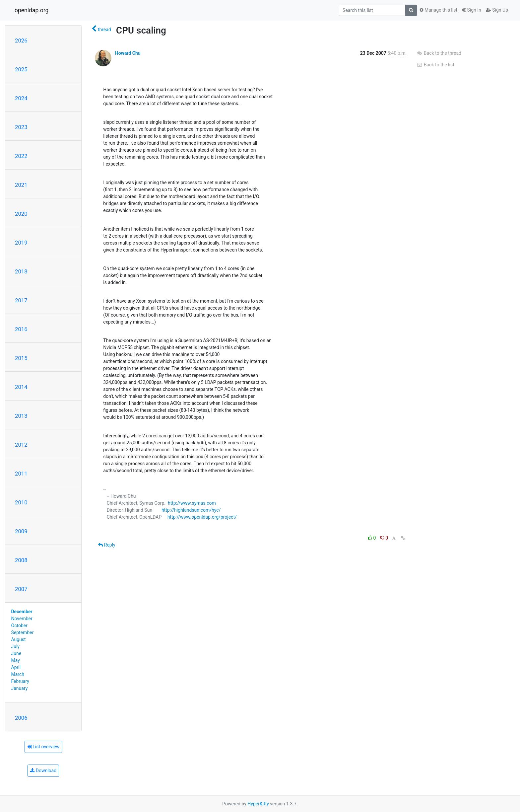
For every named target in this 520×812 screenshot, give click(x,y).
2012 (21, 445)
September (23, 632)
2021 (21, 185)
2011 (21, 474)
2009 (21, 531)
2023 (21, 127)
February (20, 681)
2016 (21, 329)
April (16, 667)
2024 (21, 98)
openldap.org (32, 10)
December (22, 612)
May (16, 660)
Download (43, 771)
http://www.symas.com (192, 503)
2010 (21, 502)
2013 (21, 416)
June (16, 653)
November (22, 619)
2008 (21, 560)
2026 (21, 40)
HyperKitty (258, 804)
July (15, 646)
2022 (21, 156)
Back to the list (435, 65)
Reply (107, 545)
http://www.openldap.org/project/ (202, 517)
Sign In (472, 10)
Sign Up (497, 10)
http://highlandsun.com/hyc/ (191, 510)
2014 (21, 387)
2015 (21, 358)
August (19, 639)
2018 (21, 271)
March (18, 674)
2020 (21, 214)
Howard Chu (128, 53)
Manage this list (438, 10)
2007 (21, 589)
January (20, 688)
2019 (21, 243)
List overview (43, 747)
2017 (21, 300)
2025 (21, 69)
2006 (21, 718)
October (19, 626)
